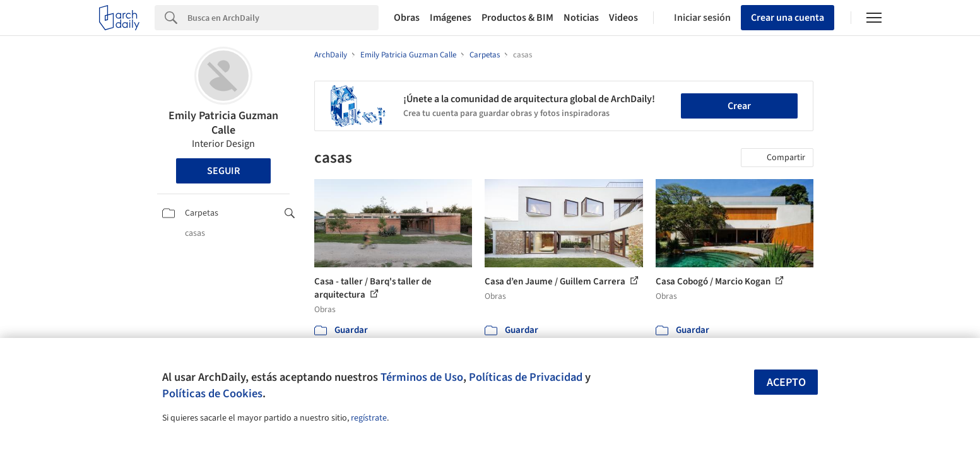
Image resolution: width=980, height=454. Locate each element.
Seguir (223, 171)
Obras (407, 18)
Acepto (786, 382)
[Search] (283, 18)
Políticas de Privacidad (526, 377)
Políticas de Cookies (212, 393)
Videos (623, 18)
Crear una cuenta (788, 18)
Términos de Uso (422, 377)
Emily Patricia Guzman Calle (223, 123)
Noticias (581, 18)
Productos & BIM (517, 18)
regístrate (369, 418)
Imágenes (451, 18)
